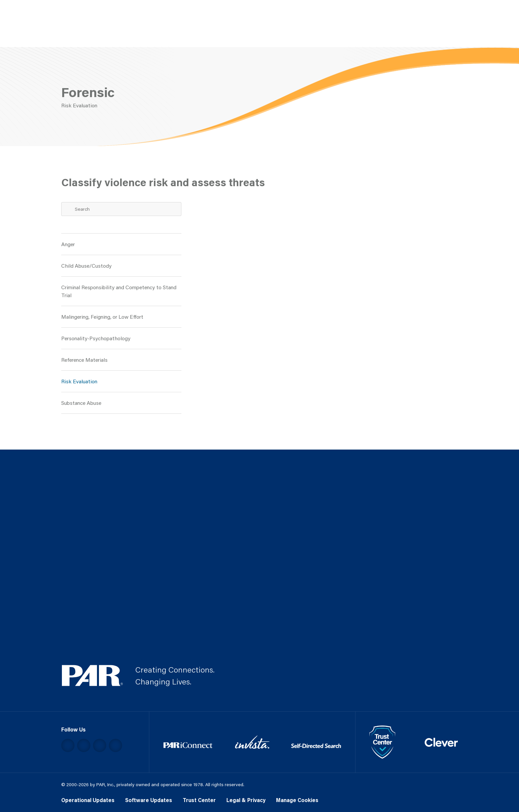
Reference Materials (84, 360)
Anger (68, 244)
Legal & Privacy (246, 800)
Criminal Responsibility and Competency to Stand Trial (119, 291)
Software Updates (149, 800)
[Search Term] (121, 209)
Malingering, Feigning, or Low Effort (102, 317)
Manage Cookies (297, 800)
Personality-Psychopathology (96, 338)
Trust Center (199, 800)
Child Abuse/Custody (86, 266)
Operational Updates (88, 800)
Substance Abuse (81, 403)
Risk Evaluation (79, 381)
